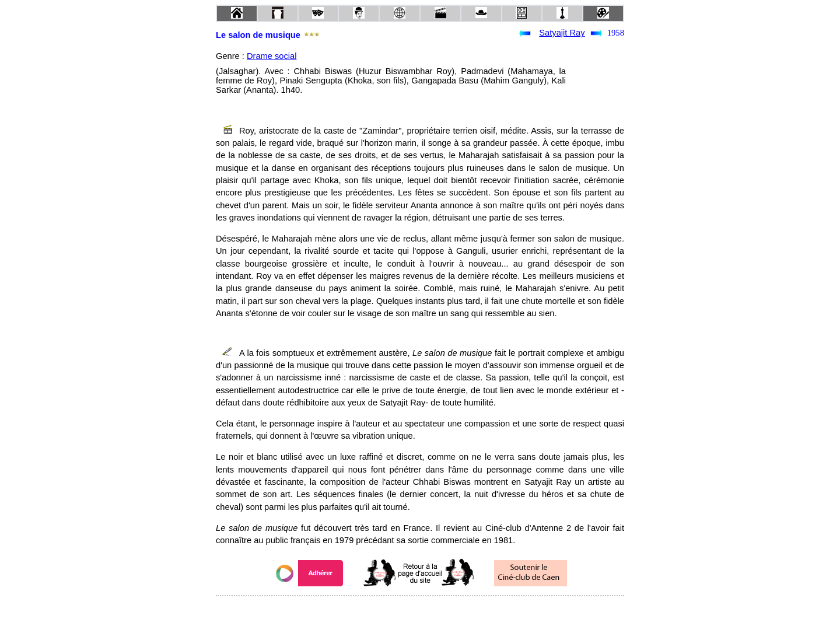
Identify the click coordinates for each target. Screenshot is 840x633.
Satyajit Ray (562, 33)
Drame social (272, 56)
